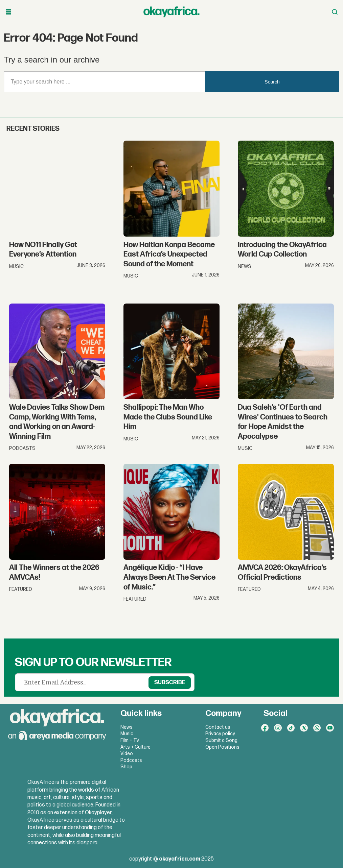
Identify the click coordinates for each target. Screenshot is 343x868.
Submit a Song (221, 740)
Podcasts (131, 760)
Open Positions (222, 747)
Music (127, 734)
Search (272, 82)
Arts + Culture (135, 747)
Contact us (218, 727)
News (127, 727)
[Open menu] (8, 12)
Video (127, 754)
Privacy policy (220, 734)
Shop (126, 767)
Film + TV (130, 740)
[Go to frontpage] (171, 12)
